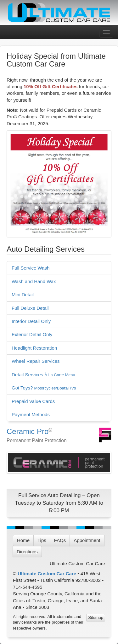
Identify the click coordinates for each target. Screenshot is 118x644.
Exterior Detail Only (32, 334)
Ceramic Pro (28, 431)
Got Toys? (44, 388)
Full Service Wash (31, 268)
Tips (42, 540)
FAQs (60, 540)
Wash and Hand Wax (34, 281)
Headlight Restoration (34, 348)
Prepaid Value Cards (33, 401)
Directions (27, 552)
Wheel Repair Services (36, 361)
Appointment (87, 540)
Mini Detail (23, 295)
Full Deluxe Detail (30, 308)
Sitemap (96, 617)
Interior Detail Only (31, 321)
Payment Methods (31, 414)
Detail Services (43, 375)
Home (23, 540)
